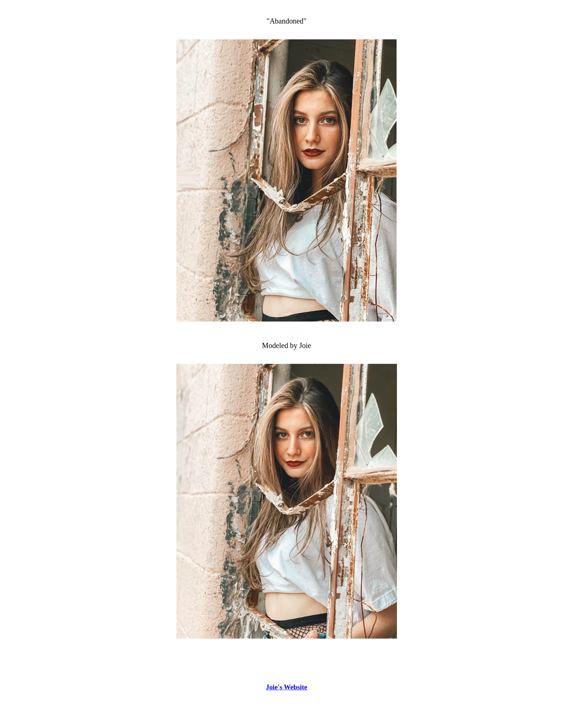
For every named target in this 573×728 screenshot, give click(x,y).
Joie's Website (286, 687)
